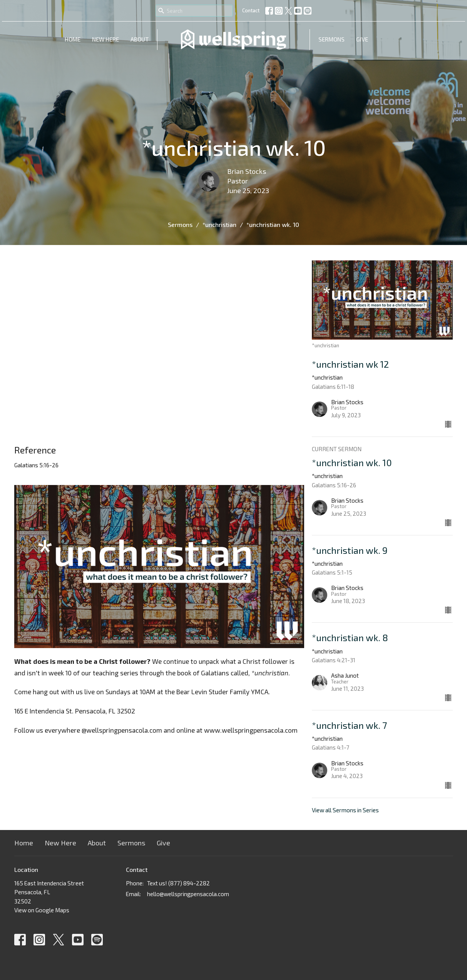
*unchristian (219, 224)
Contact (251, 10)
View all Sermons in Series (345, 810)
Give (362, 39)
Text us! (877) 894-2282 (178, 883)
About (140, 39)
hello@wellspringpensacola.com (188, 894)
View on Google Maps (42, 910)
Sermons (331, 39)
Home (73, 39)
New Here (105, 39)
